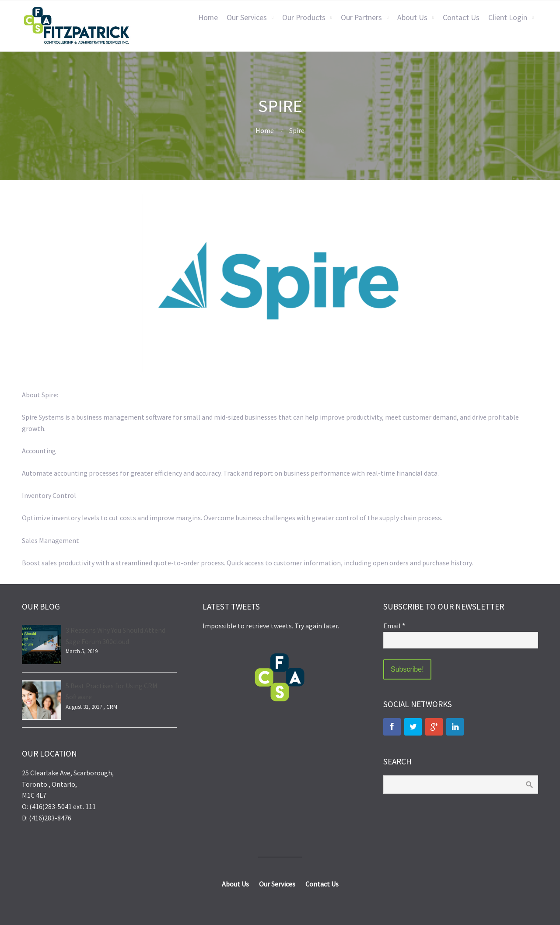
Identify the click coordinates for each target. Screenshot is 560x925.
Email (394, 626)
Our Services (247, 18)
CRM (112, 707)
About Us (412, 18)
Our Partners (361, 18)
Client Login (508, 18)
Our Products (304, 18)
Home (208, 18)
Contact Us (461, 18)
